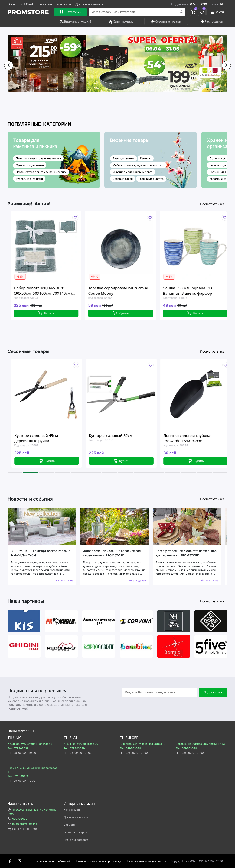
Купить (50, 313)
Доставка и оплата (89, 4)
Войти (217, 12)
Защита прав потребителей (52, 861)
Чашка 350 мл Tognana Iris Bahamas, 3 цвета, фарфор (192, 291)
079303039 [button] (199, 4)
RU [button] (223, 4)
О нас (12, 4)
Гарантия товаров (75, 832)
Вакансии (45, 4)
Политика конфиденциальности (146, 861)
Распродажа (211, 21)
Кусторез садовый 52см (115, 436)
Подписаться (213, 692)
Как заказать (72, 810)
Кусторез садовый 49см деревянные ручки (41, 438)
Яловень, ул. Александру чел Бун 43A (200, 744)
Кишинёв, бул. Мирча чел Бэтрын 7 (143, 744)
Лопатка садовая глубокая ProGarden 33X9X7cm (193, 438)
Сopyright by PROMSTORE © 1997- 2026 (197, 861)
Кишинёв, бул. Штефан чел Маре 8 (30, 744)
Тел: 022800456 (18, 776)
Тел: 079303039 (18, 748)
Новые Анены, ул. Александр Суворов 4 (32, 770)
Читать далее (65, 580)
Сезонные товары (166, 21)
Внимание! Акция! (75, 21)
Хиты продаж (121, 21)
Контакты (64, 4)
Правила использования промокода (98, 861)
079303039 (17, 819)
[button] (62, 96)
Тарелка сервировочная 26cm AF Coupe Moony (123, 291)
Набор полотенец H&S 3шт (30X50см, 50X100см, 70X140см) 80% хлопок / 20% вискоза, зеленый (47, 291)
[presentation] (9, 65)
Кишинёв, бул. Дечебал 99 (81, 744)
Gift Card (27, 4)
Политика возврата (76, 840)
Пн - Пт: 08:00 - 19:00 (24, 829)
